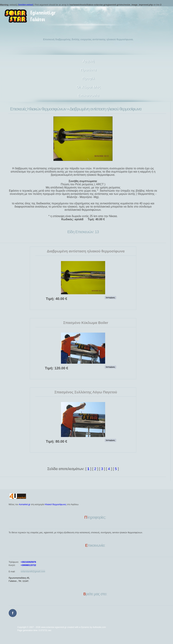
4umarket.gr (25, 504)
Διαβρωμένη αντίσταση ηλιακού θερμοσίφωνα (86, 251)
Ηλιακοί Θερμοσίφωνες (55, 504)
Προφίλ (88, 78)
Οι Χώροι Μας (88, 87)
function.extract (26, 5)
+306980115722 (28, 565)
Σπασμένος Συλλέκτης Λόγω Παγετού (86, 392)
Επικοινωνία (89, 96)
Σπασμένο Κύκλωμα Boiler (86, 323)
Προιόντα (88, 70)
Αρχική (88, 61)
